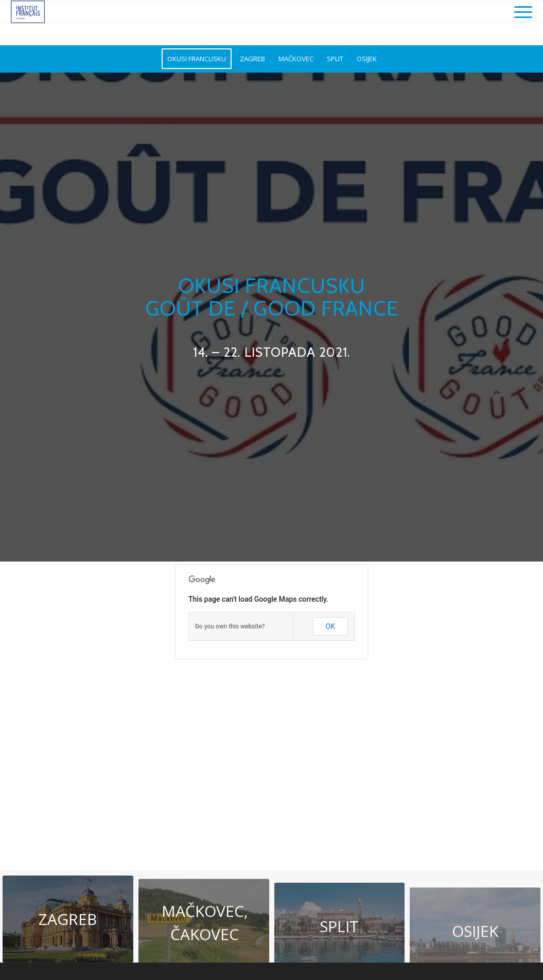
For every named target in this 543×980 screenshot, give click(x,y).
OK (330, 626)
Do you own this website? (230, 626)
